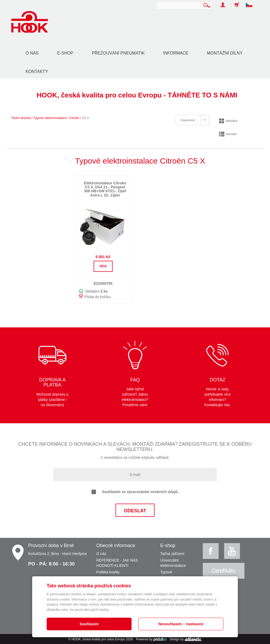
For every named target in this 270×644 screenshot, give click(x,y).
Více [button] (103, 266)
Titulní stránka (21, 118)
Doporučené (188, 120)
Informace (176, 53)
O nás (32, 53)
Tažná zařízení (172, 554)
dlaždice (228, 121)
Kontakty (37, 72)
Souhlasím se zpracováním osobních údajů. (135, 492)
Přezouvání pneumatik (118, 53)
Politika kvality (108, 572)
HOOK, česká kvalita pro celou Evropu (98, 639)
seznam (228, 134)
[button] (251, 2)
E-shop (65, 53)
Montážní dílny (225, 53)
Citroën (74, 118)
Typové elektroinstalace (50, 118)
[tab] (192, 120)
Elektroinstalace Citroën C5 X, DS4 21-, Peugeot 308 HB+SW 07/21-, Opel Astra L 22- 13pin (105, 189)
